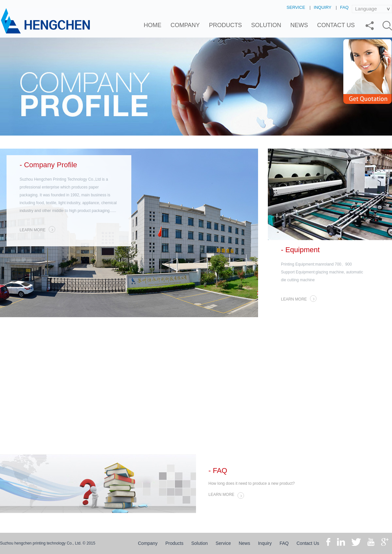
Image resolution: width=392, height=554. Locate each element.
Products (226, 25)
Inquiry (323, 7)
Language (366, 9)
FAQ (344, 7)
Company (185, 25)
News (299, 25)
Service (296, 7)
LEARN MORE (37, 229)
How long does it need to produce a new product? (252, 483)
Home (153, 25)
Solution (266, 25)
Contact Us (336, 25)
